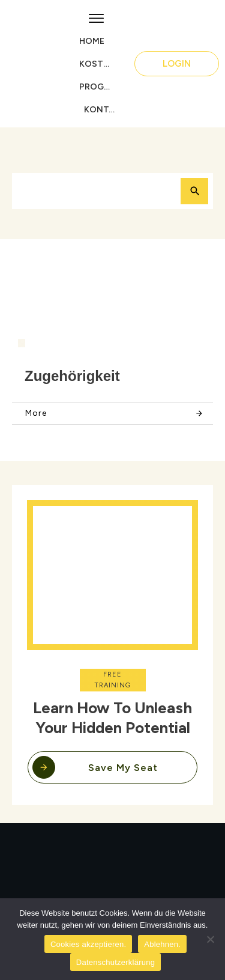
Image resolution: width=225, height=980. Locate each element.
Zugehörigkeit (72, 376)
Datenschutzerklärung (115, 962)
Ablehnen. (162, 944)
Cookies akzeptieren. (88, 944)
